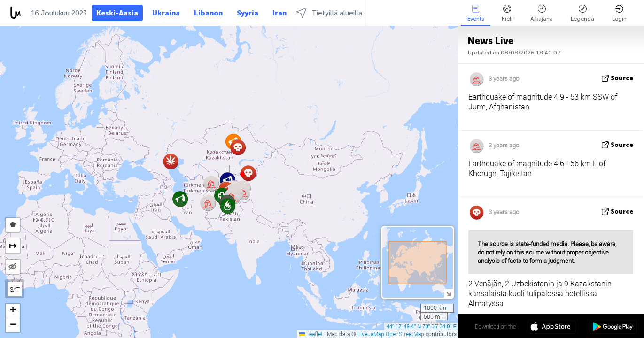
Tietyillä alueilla (329, 13)
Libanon (208, 13)
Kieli (507, 13)
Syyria (248, 13)
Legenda (582, 13)
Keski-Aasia (117, 13)
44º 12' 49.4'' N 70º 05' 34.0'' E (422, 326)
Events (476, 13)
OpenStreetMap (405, 334)
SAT (15, 289)
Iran (279, 13)
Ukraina (166, 13)
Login (619, 13)
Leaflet (311, 334)
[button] (242, 174)
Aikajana (542, 13)
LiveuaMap (371, 334)
